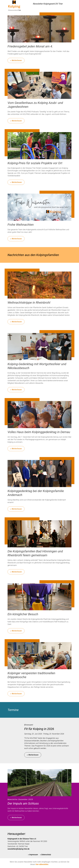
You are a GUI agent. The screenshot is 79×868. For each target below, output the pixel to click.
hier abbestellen (42, 864)
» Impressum (33, 855)
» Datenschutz (46, 855)
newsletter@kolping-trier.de (18, 849)
